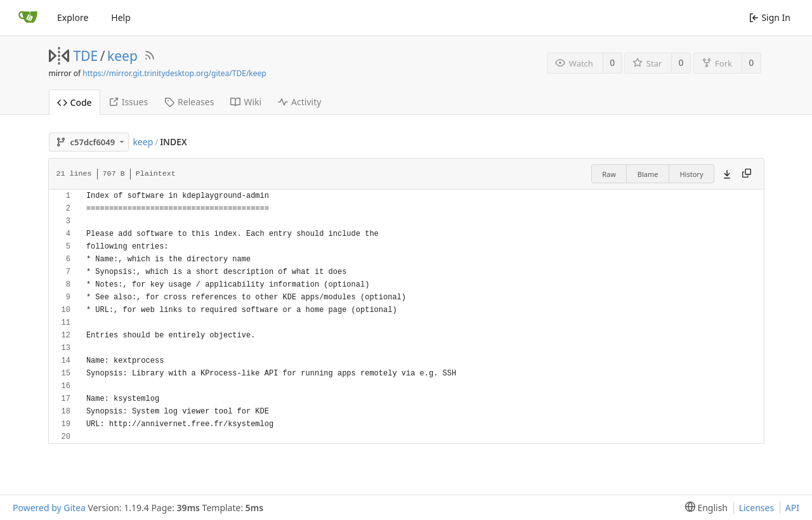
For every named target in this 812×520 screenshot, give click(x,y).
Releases (189, 102)
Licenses (757, 508)
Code (75, 102)
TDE (86, 56)
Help (121, 17)
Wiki (246, 102)
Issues (128, 102)
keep (122, 56)
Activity (299, 102)
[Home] (28, 18)
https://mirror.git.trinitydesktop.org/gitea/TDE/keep (174, 73)
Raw (609, 174)
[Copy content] (747, 174)
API (792, 508)
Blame (648, 174)
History (691, 174)
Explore (73, 17)
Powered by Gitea (49, 508)
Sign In (770, 17)
